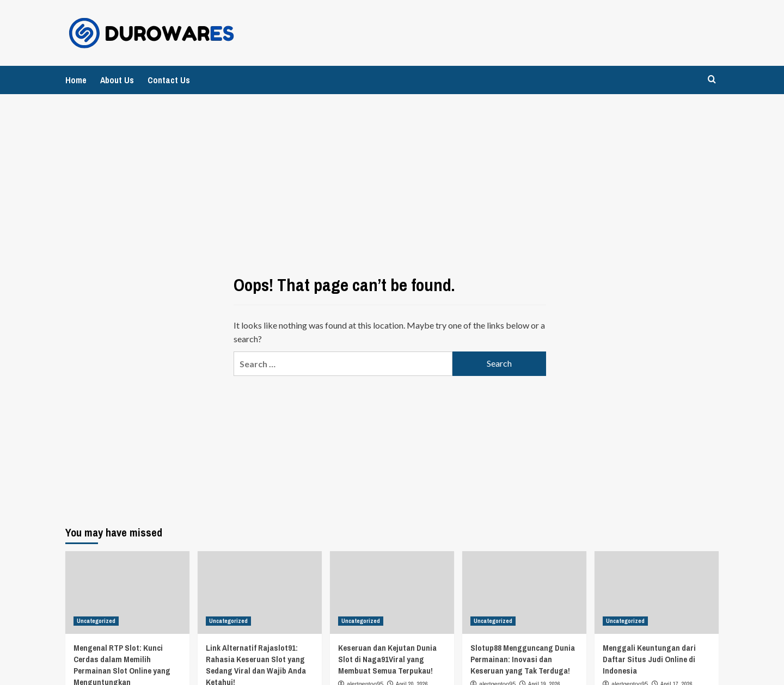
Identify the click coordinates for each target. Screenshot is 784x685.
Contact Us (169, 80)
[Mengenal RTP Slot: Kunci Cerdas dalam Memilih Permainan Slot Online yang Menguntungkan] (127, 593)
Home (76, 80)
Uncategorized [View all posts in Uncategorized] (96, 621)
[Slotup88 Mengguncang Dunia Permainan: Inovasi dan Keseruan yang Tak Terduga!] (524, 593)
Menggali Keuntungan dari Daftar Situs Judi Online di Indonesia (649, 659)
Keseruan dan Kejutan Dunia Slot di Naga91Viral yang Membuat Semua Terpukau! (387, 659)
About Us (117, 80)
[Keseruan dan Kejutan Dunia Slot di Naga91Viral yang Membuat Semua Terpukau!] (392, 593)
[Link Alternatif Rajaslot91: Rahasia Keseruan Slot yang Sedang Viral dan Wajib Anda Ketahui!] (260, 593)
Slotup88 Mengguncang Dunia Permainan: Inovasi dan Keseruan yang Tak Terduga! (523, 659)
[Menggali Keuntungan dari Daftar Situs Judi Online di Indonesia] (657, 593)
